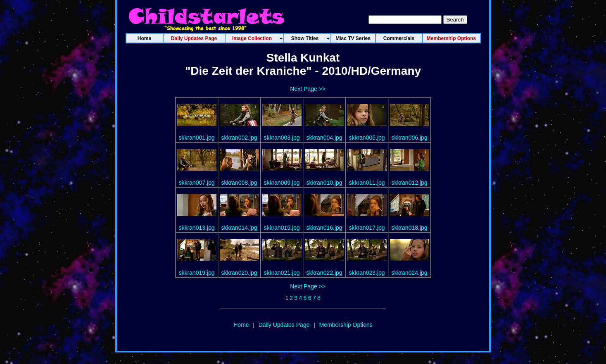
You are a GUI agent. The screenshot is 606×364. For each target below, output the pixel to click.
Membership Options (346, 325)
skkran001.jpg (196, 138)
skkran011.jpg (367, 183)
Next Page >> (308, 89)
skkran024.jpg (409, 273)
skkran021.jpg (282, 273)
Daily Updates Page (284, 325)
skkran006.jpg (409, 138)
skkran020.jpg (239, 273)
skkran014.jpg (239, 228)
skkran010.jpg (324, 183)
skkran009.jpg (282, 183)
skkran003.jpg (282, 138)
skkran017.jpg (367, 228)
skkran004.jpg (324, 138)
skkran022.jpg (324, 273)
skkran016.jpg (324, 228)
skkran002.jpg (239, 138)
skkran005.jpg (367, 138)
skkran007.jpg (196, 183)
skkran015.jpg (282, 228)
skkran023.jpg (367, 273)
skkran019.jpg (196, 273)
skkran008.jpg (239, 183)
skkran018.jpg (409, 228)
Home (241, 325)
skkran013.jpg (196, 228)
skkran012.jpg (409, 183)
